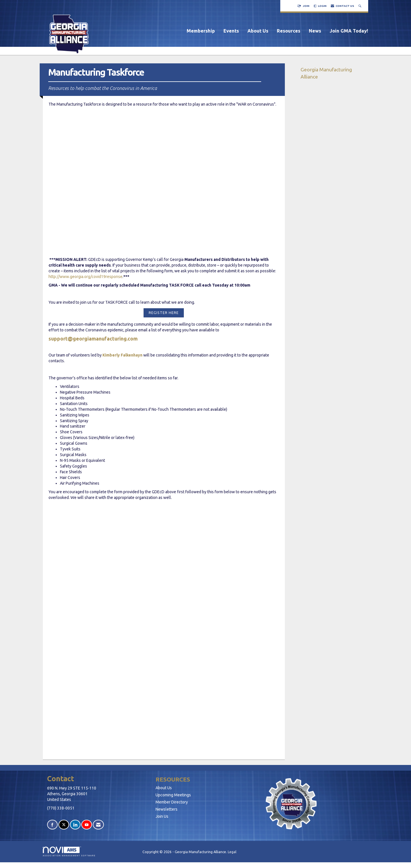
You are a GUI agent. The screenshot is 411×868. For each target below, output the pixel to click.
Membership (201, 31)
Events (231, 31)
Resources (289, 31)
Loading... (164, 626)
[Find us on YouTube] (87, 825)
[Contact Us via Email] (98, 825)
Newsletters (167, 809)
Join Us (162, 816)
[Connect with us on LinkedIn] (75, 825)
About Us (258, 31)
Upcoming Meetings (173, 795)
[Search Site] (360, 6)
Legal (232, 852)
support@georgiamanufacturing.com (93, 339)
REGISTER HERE (164, 313)
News (315, 31)
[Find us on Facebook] (52, 825)
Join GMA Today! (349, 31)
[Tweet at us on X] (64, 825)
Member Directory (172, 802)
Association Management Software (69, 852)
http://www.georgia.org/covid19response (85, 277)
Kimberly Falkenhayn (122, 355)
